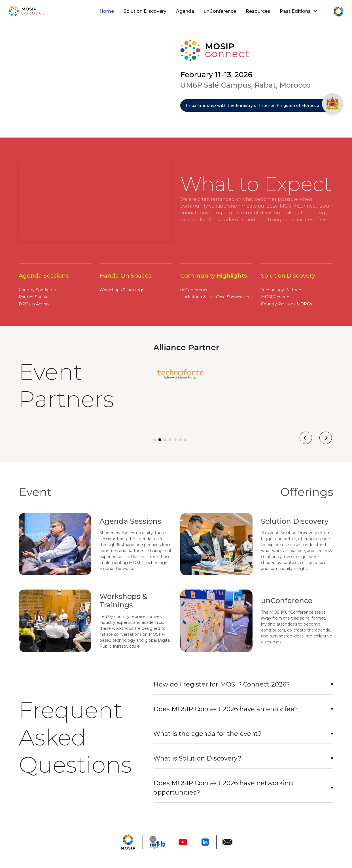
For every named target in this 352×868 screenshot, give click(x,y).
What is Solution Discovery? (197, 758)
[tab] (243, 685)
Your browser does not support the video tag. (95, 75)
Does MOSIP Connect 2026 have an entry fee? (226, 709)
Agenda (185, 11)
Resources (258, 11)
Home (108, 12)
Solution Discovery (145, 11)
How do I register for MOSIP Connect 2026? (222, 684)
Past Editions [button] (299, 11)
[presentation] (306, 438)
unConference (220, 11)
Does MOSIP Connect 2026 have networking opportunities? (223, 788)
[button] (155, 440)
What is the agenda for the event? (207, 734)
